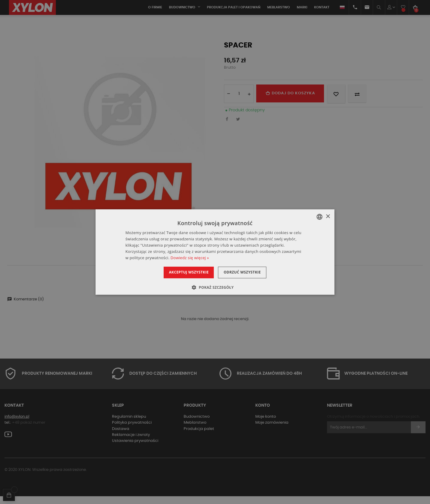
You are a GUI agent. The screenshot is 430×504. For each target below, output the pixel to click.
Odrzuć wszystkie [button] (246, 272)
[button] (215, 287)
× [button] (328, 217)
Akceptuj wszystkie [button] (185, 272)
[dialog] (215, 252)
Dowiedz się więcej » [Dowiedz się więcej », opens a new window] (190, 258)
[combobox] (320, 217)
